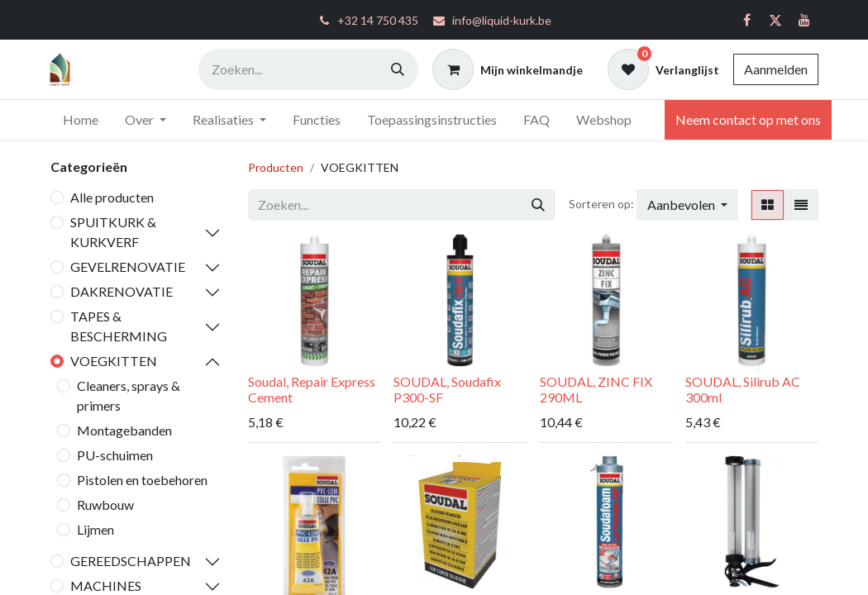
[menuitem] (81, 120)
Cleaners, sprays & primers (129, 395)
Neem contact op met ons (748, 119)
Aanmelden (776, 69)
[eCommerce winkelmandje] (508, 69)
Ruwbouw (105, 505)
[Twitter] (775, 20)
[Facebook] (746, 20)
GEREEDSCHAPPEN (131, 561)
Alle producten (112, 197)
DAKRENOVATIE (122, 291)
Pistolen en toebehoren (142, 480)
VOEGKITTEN (114, 361)
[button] (687, 205)
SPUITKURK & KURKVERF (113, 232)
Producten (276, 167)
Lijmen (95, 529)
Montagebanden (124, 430)
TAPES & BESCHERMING (119, 326)
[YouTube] (804, 20)
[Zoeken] (398, 69)
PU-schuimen (115, 455)
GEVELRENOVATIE (128, 267)
